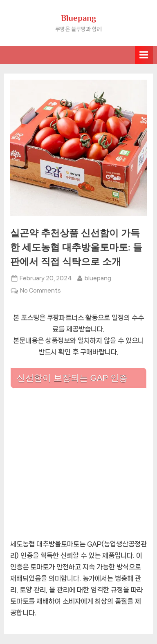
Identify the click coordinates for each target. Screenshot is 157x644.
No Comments (40, 291)
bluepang (98, 277)
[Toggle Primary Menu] (144, 55)
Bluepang (78, 18)
